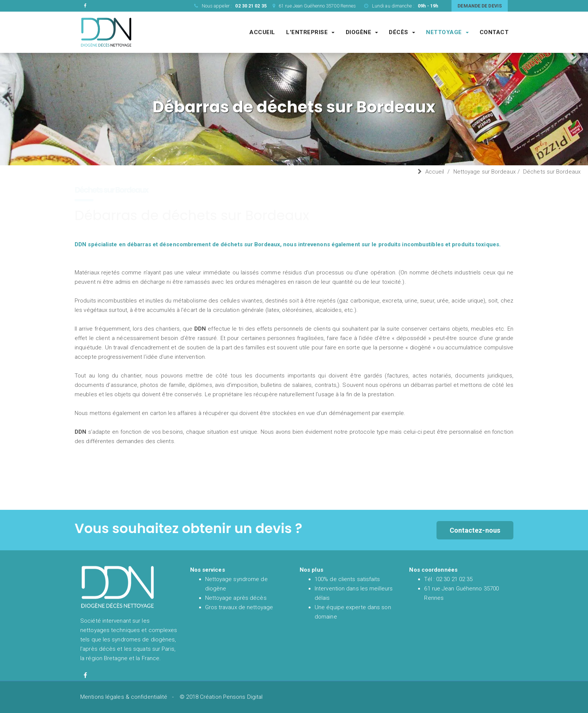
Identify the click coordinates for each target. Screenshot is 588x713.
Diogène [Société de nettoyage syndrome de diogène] (362, 32)
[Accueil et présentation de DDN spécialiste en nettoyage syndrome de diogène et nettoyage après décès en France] (106, 32)
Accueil (435, 172)
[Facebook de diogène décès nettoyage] (85, 675)
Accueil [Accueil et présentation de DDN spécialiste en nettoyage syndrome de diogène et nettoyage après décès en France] (262, 32)
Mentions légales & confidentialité (124, 697)
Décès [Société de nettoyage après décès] (402, 32)
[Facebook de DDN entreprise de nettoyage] (85, 6)
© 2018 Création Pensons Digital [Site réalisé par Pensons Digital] (221, 697)
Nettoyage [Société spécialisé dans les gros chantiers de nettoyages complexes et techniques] (447, 32)
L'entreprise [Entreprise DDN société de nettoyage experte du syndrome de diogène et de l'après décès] (310, 32)
